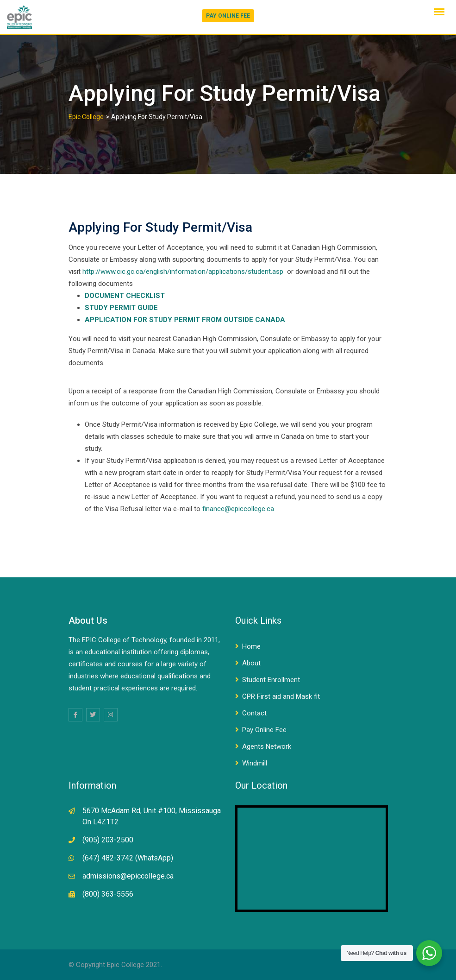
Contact (254, 713)
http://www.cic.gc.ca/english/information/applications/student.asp (183, 272)
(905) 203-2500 (108, 840)
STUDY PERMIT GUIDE (121, 308)
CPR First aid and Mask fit (281, 696)
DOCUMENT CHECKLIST (125, 296)
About (251, 663)
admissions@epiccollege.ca (128, 876)
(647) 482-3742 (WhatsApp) (128, 858)
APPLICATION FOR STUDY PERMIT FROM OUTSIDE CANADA (185, 320)
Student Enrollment (271, 680)
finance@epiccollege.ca (238, 509)
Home (251, 646)
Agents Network (267, 746)
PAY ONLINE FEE (228, 16)
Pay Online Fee (264, 730)
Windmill (255, 763)
